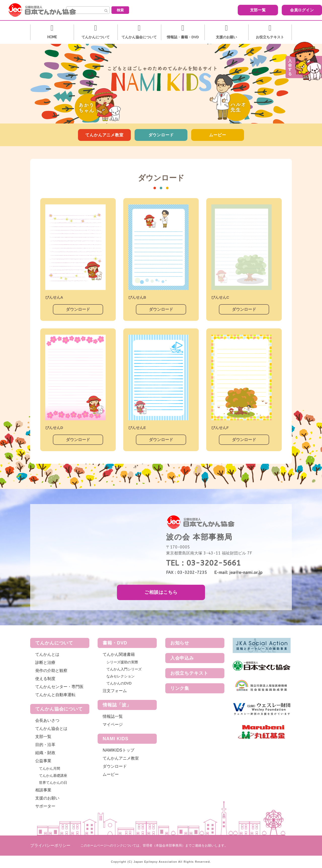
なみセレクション (120, 676)
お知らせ (180, 643)
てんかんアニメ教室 (104, 135)
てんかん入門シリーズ (124, 669)
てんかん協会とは (51, 728)
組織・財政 (45, 753)
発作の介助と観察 (51, 671)
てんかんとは (47, 654)
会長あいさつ (47, 720)
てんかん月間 (50, 768)
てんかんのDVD (119, 683)
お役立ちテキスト (189, 673)
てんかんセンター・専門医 (59, 687)
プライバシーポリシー (50, 845)
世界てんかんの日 (53, 783)
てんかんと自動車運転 (55, 695)
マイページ (113, 724)
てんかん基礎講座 (53, 776)
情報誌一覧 (113, 716)
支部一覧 (220, 10)
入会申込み (182, 658)
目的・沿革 (45, 745)
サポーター (45, 806)
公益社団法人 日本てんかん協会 (46, 10)
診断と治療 (45, 662)
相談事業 (43, 790)
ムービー (217, 135)
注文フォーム (115, 691)
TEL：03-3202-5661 (203, 563)
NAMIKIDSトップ (118, 750)
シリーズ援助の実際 (122, 662)
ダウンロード (161, 135)
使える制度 (45, 679)
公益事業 (43, 761)
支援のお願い (47, 798)
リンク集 (180, 688)
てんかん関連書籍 (119, 654)
